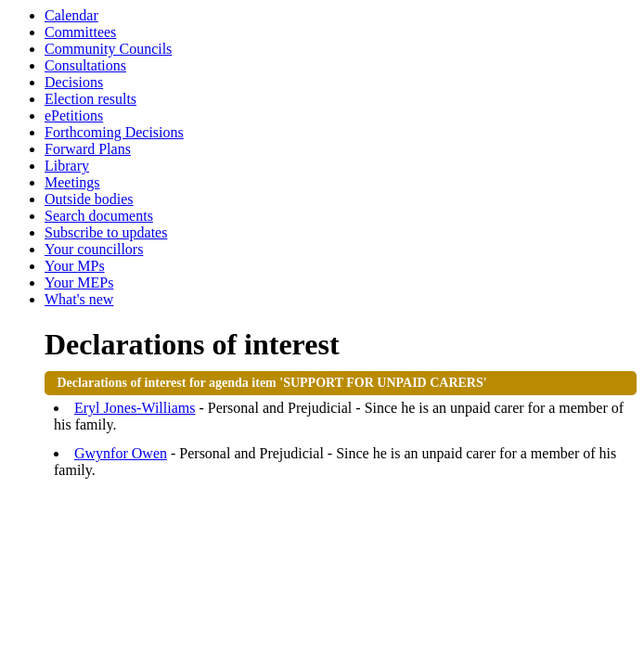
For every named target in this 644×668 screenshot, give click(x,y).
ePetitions (74, 116)
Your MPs (75, 266)
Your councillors (94, 249)
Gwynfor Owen (121, 453)
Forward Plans (88, 149)
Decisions (74, 82)
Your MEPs (79, 283)
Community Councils (108, 49)
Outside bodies (89, 199)
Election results (90, 99)
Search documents (99, 216)
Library (67, 166)
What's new (79, 299)
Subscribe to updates (106, 232)
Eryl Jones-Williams (135, 408)
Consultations (85, 65)
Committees (80, 32)
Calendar (71, 15)
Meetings (72, 182)
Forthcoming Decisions (114, 132)
